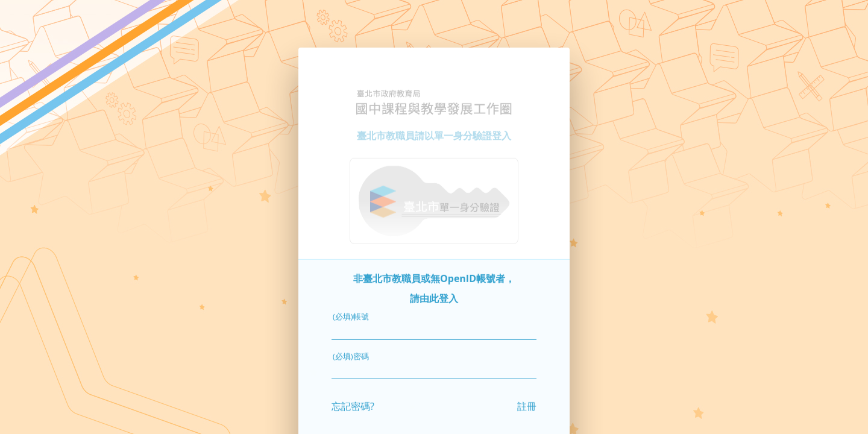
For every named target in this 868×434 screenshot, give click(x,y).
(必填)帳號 (351, 311)
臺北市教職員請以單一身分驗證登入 (434, 130)
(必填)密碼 (351, 350)
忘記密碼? (353, 400)
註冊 (527, 400)
